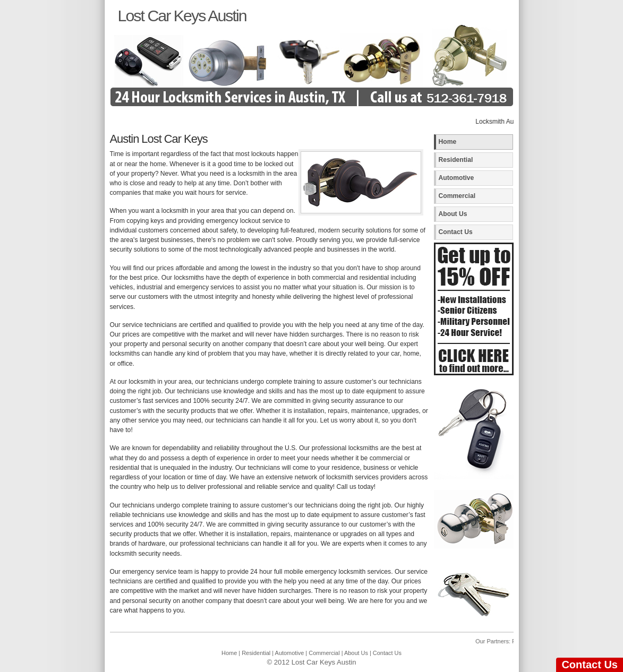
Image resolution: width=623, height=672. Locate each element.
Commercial (457, 196)
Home (448, 142)
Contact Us (456, 232)
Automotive (456, 178)
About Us (453, 214)
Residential (456, 160)
